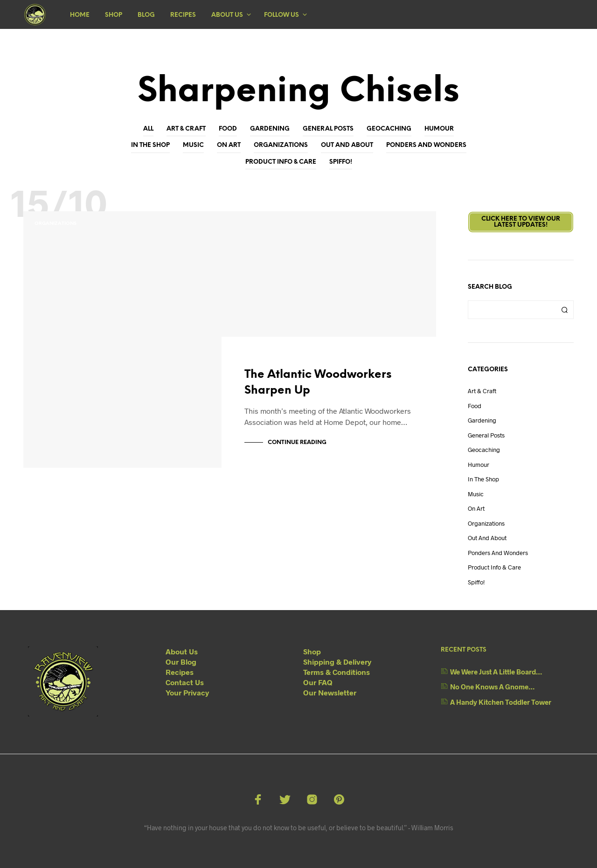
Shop (114, 15)
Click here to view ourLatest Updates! (521, 222)
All (148, 129)
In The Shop (150, 145)
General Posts (328, 129)
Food (228, 129)
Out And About (347, 145)
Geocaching (389, 129)
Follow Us (281, 15)
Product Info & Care (281, 162)
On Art (229, 145)
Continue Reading (297, 442)
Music (193, 145)
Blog (146, 15)
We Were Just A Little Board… (496, 672)
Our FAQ (318, 682)
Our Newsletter (330, 692)
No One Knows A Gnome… (492, 687)
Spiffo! (341, 162)
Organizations (281, 145)
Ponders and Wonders (426, 145)
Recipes (183, 15)
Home (80, 15)
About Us (227, 15)
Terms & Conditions (337, 672)
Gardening (270, 129)
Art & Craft (186, 129)
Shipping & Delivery (337, 662)
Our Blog (181, 662)
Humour (439, 129)
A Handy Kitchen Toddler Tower (501, 702)
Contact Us (185, 682)
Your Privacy (187, 692)
